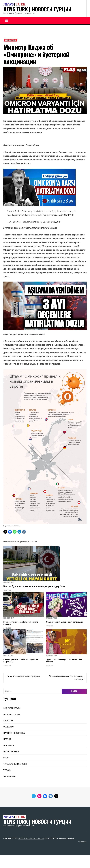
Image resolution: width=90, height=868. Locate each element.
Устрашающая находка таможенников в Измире (66, 678)
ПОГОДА (7, 739)
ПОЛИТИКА (9, 745)
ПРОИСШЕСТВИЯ (11, 40)
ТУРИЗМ (7, 770)
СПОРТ (7, 758)
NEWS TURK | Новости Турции (37, 9)
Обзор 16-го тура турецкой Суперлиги (24, 676)
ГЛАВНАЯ (82, 842)
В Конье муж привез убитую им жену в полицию (21, 623)
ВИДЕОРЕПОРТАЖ (12, 708)
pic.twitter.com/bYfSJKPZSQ (60, 215)
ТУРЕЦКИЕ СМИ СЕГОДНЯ (15, 764)
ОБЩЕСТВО (8, 727)
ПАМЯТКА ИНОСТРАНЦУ (14, 733)
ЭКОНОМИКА (9, 776)
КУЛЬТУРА (8, 721)
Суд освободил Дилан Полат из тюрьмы (65, 622)
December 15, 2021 (52, 222)
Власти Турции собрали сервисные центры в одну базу (34, 586)
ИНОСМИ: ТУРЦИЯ (12, 714)
